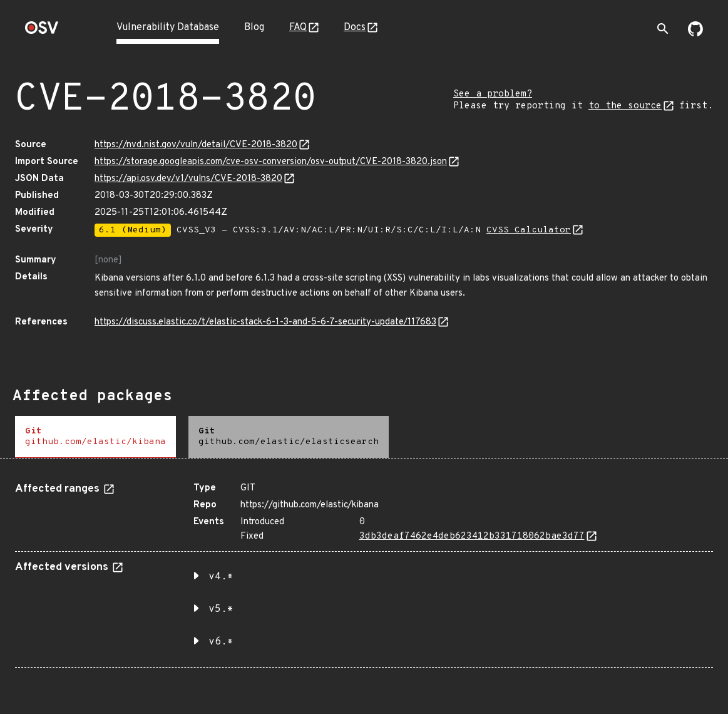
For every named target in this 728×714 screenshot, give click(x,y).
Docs (355, 28)
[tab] (95, 437)
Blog (254, 28)
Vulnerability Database (168, 28)
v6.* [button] (221, 642)
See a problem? (493, 94)
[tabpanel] (364, 570)
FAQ (298, 28)
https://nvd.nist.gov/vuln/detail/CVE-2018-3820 (196, 145)
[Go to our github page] (695, 34)
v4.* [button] (221, 577)
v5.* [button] (221, 609)
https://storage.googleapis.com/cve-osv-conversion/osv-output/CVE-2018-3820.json (271, 162)
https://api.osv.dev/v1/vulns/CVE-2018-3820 (188, 179)
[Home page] (42, 32)
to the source (625, 106)
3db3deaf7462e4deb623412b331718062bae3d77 (472, 536)
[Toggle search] (663, 29)
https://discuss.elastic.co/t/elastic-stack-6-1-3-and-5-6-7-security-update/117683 (265, 322)
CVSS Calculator (529, 230)
